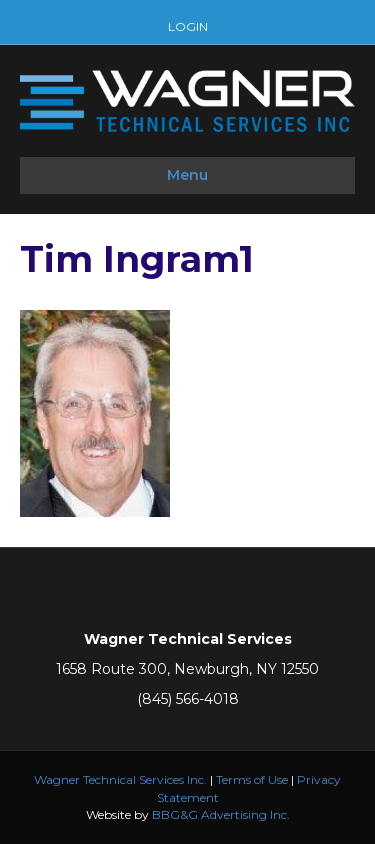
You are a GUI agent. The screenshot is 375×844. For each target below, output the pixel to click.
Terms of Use (252, 779)
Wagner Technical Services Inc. (120, 779)
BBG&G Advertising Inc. (221, 814)
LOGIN (188, 26)
